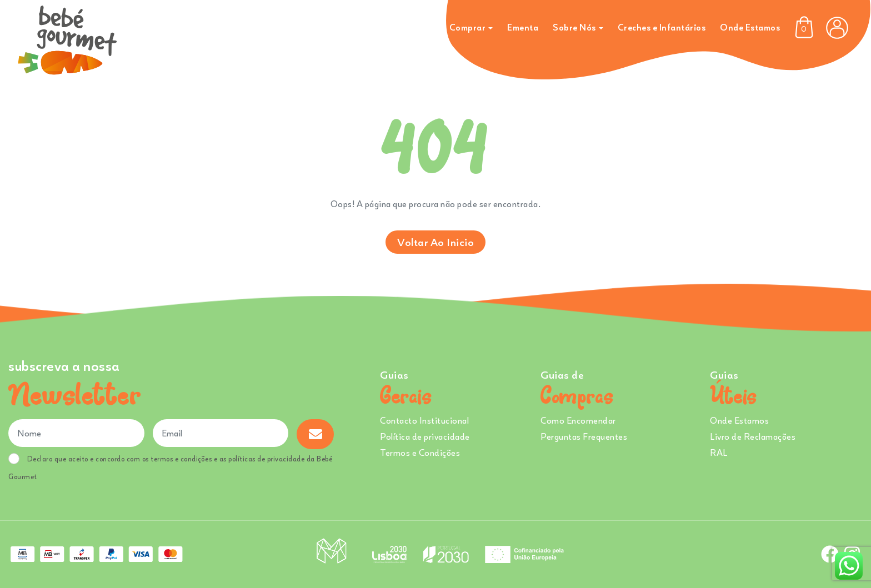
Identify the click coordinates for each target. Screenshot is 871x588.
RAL (719, 453)
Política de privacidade (425, 436)
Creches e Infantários (662, 27)
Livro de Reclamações (753, 436)
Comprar (468, 27)
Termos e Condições (420, 453)
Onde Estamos (750, 27)
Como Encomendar (578, 420)
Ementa (523, 27)
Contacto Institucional (424, 420)
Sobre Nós (574, 27)
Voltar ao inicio (436, 242)
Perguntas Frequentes (584, 436)
